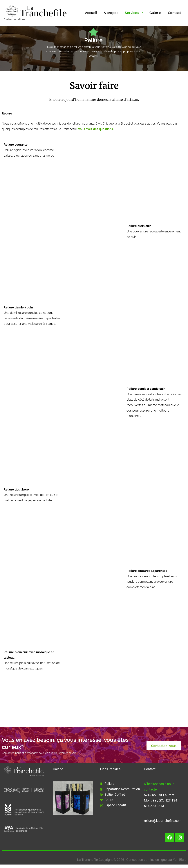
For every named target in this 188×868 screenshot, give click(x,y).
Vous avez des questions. (96, 129)
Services (134, 13)
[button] (141, 13)
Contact (175, 13)
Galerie (155, 13)
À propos (111, 13)
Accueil (91, 13)
